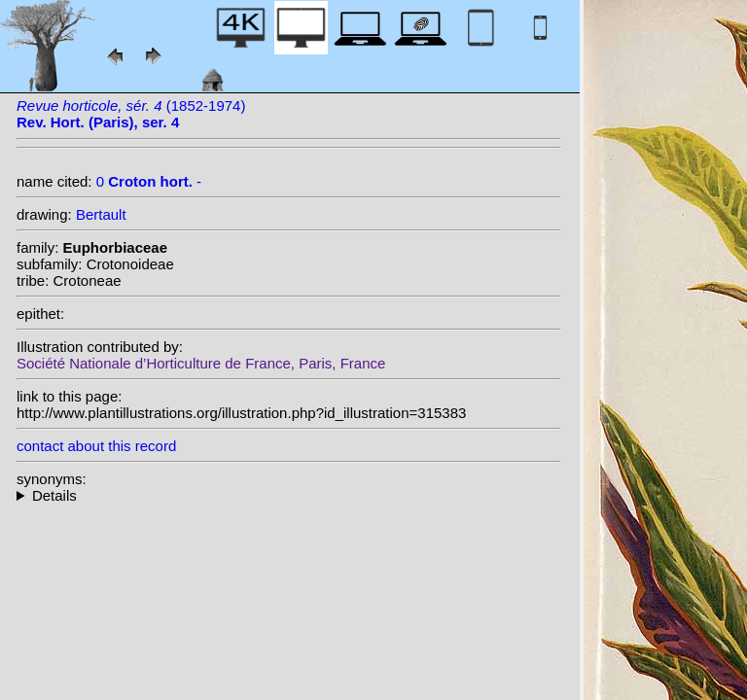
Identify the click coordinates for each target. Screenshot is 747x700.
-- (289, 495)
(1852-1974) (131, 114)
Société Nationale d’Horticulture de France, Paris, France (201, 363)
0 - (149, 181)
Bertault (101, 214)
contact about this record (96, 446)
